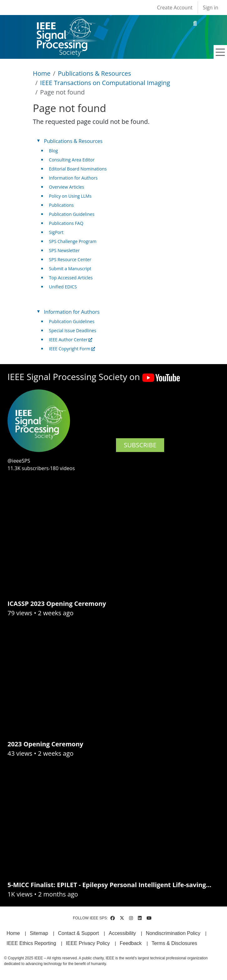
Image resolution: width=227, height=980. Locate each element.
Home (42, 73)
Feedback (131, 943)
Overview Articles (67, 187)
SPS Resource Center (70, 259)
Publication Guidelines (72, 214)
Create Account (175, 8)
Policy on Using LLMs (70, 196)
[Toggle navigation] (220, 52)
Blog (54, 151)
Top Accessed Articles (71, 278)
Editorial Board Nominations (78, 169)
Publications (61, 205)
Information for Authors (73, 178)
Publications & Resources (94, 73)
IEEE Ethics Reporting (31, 943)
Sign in (211, 8)
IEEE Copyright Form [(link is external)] (72, 349)
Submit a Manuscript (70, 269)
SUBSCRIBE (140, 445)
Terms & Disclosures (174, 943)
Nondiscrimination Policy (173, 933)
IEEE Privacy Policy (88, 943)
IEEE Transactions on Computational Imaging (105, 83)
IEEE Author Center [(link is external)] (71, 340)
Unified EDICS (63, 287)
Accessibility (122, 933)
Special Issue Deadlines (73, 330)
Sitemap (39, 933)
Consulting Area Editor (72, 160)
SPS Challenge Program (73, 241)
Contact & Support (78, 933)
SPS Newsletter (64, 250)
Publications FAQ (66, 223)
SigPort (56, 232)
